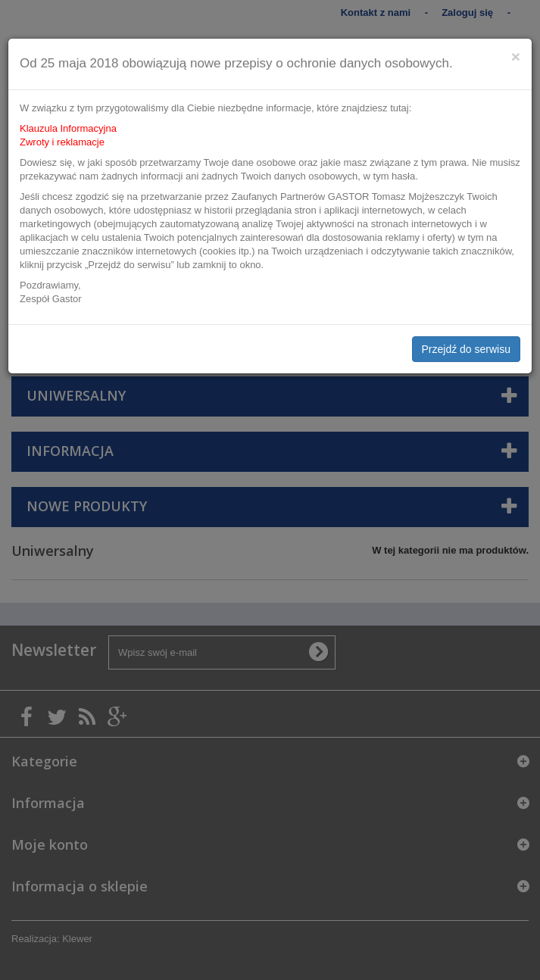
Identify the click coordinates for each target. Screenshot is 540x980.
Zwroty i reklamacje (62, 142)
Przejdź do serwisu (467, 349)
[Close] (516, 56)
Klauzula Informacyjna (68, 128)
